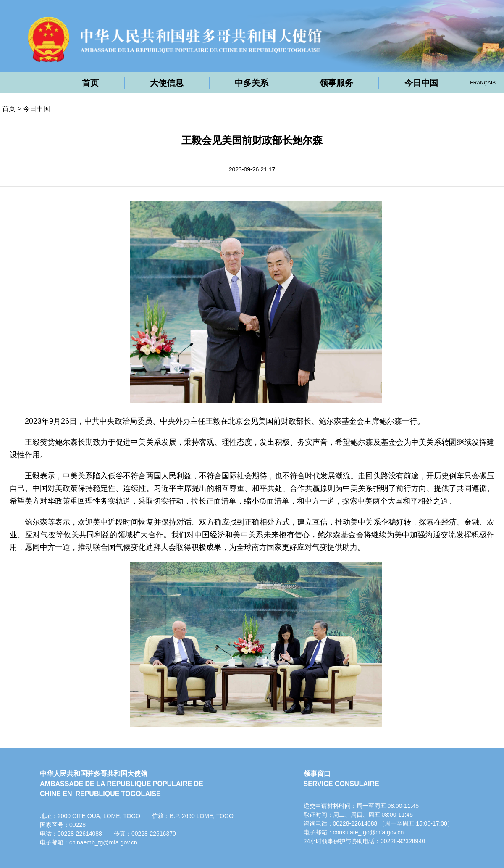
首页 (90, 83)
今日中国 (421, 83)
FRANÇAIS (483, 83)
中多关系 (252, 83)
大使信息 (167, 83)
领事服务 (336, 83)
